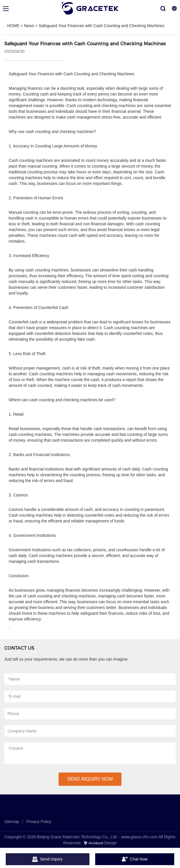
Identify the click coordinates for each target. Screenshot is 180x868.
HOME (13, 26)
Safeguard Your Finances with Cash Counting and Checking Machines (102, 26)
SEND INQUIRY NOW (90, 779)
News (29, 26)
